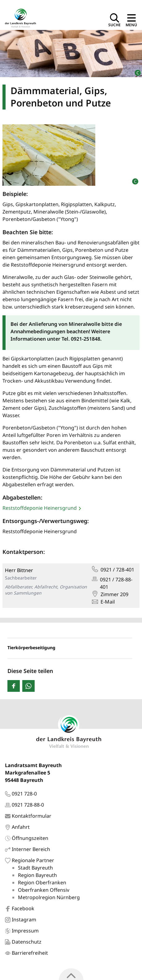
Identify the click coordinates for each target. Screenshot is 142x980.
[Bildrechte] (135, 70)
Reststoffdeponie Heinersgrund (40, 508)
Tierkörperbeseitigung (31, 648)
